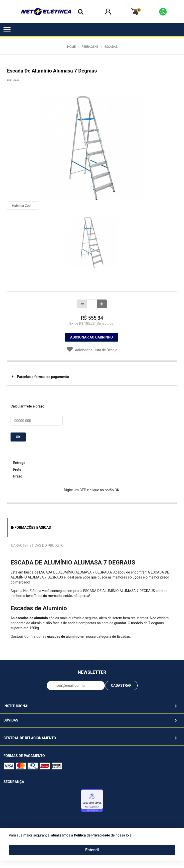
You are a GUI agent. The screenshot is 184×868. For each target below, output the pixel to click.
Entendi (92, 850)
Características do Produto (37, 545)
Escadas (111, 47)
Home (71, 47)
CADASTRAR (121, 685)
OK (18, 437)
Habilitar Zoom (23, 206)
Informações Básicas (31, 527)
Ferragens (90, 47)
